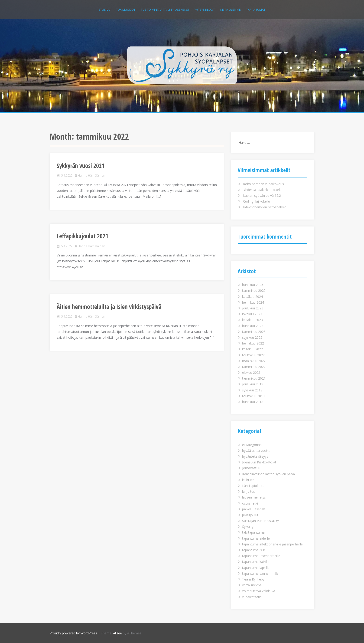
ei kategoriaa (252, 445)
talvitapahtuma (253, 532)
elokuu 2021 (251, 372)
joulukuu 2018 (253, 384)
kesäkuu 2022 (252, 349)
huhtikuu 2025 (253, 285)
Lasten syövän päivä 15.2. (262, 195)
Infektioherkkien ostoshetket (265, 207)
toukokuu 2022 (253, 355)
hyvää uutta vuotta (256, 451)
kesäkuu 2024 (252, 297)
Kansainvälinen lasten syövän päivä (268, 474)
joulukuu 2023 (253, 308)
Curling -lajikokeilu (257, 201)
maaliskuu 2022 (254, 361)
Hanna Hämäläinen (91, 175)
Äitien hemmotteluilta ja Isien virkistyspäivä (109, 307)
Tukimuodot (126, 10)
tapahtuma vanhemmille (260, 573)
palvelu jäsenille (254, 509)
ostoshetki (250, 503)
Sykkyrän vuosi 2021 (81, 166)
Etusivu (105, 10)
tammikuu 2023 (254, 332)
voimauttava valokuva (259, 591)
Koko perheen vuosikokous (263, 184)
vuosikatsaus (252, 597)
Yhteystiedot (205, 10)
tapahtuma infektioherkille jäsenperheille (272, 544)
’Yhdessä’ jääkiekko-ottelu (262, 190)
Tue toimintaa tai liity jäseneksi (165, 10)
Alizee (117, 633)
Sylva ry (248, 527)
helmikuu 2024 (253, 302)
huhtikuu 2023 (253, 326)
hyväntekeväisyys (255, 456)
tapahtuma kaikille (256, 562)
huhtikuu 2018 (253, 402)
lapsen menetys (254, 497)
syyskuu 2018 (252, 390)
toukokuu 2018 (253, 396)
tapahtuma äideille (256, 538)
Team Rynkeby (253, 579)
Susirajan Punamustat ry (260, 521)
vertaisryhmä (252, 585)
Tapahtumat (256, 10)
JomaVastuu (251, 468)
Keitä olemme (231, 10)
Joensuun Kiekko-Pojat (259, 462)
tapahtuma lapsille (256, 568)
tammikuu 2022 (254, 367)
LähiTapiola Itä (253, 486)
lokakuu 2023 (252, 314)
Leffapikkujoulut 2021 (82, 236)
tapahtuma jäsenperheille (261, 556)
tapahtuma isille (254, 550)
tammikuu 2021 (254, 378)
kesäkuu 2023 (252, 320)
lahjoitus (249, 491)
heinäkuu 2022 (253, 343)
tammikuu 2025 (254, 290)
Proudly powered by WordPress (73, 633)
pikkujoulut (250, 515)
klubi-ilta (248, 480)
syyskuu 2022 (252, 337)
